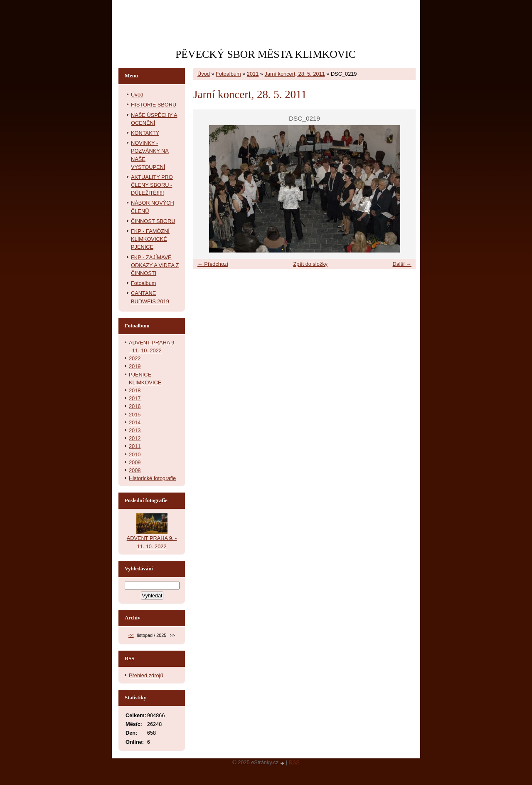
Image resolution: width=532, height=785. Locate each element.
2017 (135, 398)
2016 (135, 406)
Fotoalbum (228, 74)
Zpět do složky (310, 264)
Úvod (204, 74)
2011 (253, 74)
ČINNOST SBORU (153, 221)
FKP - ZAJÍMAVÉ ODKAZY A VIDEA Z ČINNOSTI (155, 265)
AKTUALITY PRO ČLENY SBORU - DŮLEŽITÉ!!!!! (152, 185)
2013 (135, 430)
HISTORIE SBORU (154, 105)
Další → (402, 264)
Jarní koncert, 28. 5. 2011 (295, 74)
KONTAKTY (145, 133)
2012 (135, 438)
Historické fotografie (152, 478)
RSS (294, 762)
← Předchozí (213, 264)
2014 (135, 422)
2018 (135, 390)
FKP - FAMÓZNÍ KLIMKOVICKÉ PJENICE (150, 239)
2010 (135, 454)
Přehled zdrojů (146, 675)
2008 (135, 470)
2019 (135, 366)
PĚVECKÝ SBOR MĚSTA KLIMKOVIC (266, 54)
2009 (135, 462)
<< (131, 635)
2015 (135, 415)
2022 (135, 358)
